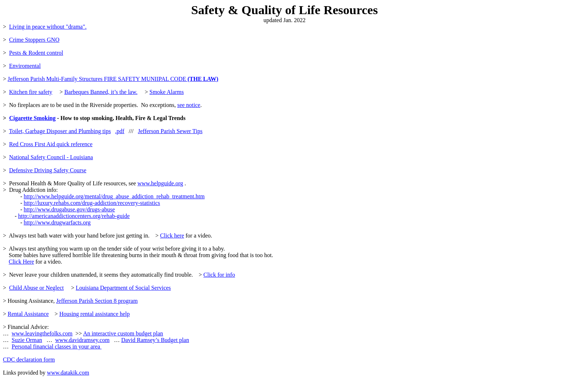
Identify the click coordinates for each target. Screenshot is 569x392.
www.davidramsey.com (82, 340)
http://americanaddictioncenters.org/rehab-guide (74, 216)
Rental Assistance (28, 314)
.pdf (120, 131)
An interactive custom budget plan (123, 333)
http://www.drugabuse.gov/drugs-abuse (69, 209)
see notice (189, 105)
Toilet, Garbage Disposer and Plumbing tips (60, 131)
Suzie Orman (27, 340)
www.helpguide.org (160, 183)
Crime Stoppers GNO (34, 40)
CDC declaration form (29, 360)
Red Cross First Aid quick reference (51, 144)
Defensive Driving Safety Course (48, 170)
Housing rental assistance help (94, 314)
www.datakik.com (68, 373)
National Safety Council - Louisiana (51, 157)
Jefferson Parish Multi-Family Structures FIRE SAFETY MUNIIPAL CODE (113, 79)
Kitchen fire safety (31, 92)
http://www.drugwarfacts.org (57, 222)
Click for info (219, 275)
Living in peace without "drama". (48, 27)
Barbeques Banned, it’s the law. (101, 92)
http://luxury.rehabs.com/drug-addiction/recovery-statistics (92, 203)
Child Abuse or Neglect (36, 288)
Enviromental (25, 66)
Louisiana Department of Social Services (123, 288)
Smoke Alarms (167, 92)
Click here (172, 236)
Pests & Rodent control (36, 53)
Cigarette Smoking (32, 118)
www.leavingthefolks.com (42, 333)
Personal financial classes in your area (57, 346)
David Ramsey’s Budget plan (155, 340)
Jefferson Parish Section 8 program (97, 301)
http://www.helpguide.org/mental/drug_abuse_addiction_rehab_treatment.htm (114, 196)
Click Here (21, 262)
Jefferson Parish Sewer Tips (170, 131)
